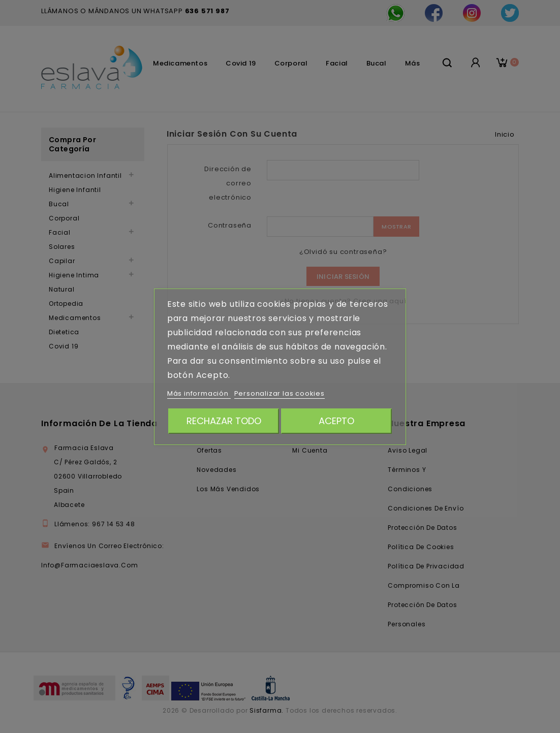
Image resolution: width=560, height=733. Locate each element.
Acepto (336, 421)
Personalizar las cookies (279, 393)
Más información (199, 393)
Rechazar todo (224, 421)
